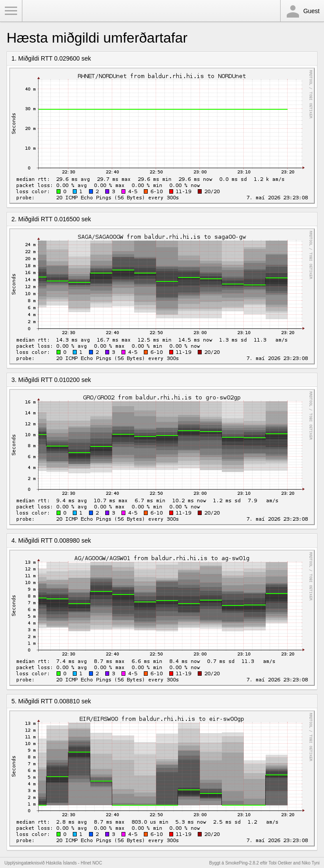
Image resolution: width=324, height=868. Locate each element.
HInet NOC (91, 863)
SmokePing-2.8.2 (242, 863)
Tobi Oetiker (280, 863)
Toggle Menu (11, 11)
